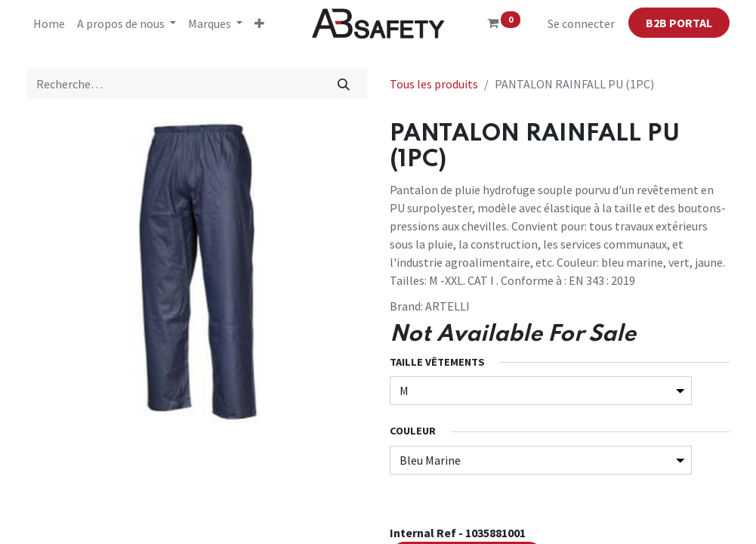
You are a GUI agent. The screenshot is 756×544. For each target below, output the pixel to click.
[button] (259, 23)
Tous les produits (434, 84)
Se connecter (581, 23)
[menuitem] (49, 23)
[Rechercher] (343, 84)
